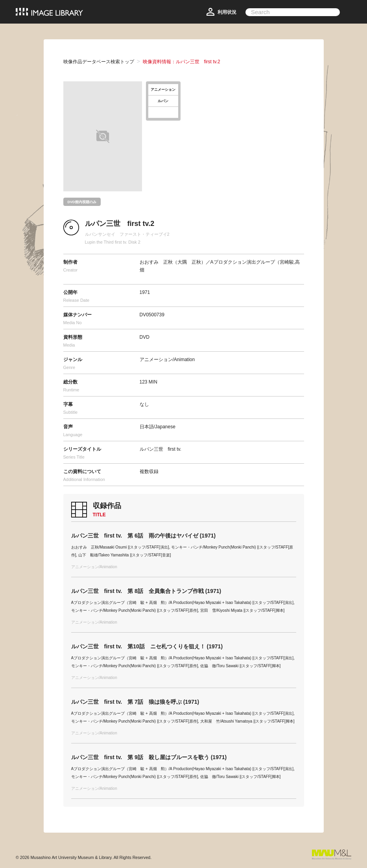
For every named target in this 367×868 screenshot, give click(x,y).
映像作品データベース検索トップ (99, 62)
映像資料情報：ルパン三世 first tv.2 (182, 62)
